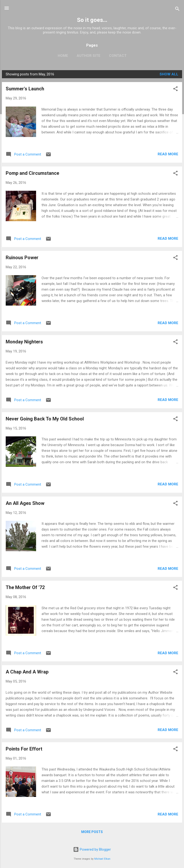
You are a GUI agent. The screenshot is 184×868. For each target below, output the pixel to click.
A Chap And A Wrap (27, 672)
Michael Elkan (102, 859)
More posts (92, 832)
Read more (168, 154)
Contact (118, 56)
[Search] (177, 10)
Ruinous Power (22, 258)
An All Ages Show (25, 503)
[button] (175, 90)
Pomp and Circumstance (32, 173)
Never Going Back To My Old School (45, 419)
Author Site (89, 56)
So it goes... (92, 20)
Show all (169, 74)
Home (63, 56)
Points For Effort (24, 749)
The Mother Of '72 (25, 587)
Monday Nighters (24, 342)
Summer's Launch (25, 89)
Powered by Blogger (92, 849)
